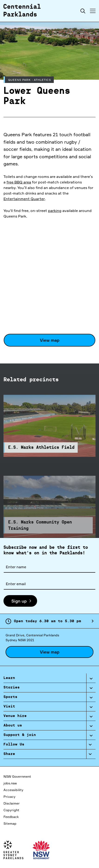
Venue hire (15, 716)
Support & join (20, 735)
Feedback (11, 817)
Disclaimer (12, 803)
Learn (9, 678)
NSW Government (17, 776)
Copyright (11, 810)
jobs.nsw (10, 783)
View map (50, 340)
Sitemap (10, 823)
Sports (10, 697)
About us (13, 726)
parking (55, 211)
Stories (12, 688)
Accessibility (13, 790)
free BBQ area (19, 182)
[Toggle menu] (93, 11)
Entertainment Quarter (24, 199)
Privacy (10, 797)
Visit (9, 707)
